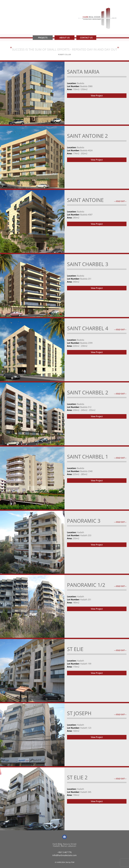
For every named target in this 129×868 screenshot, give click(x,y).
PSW (73, 862)
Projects (43, 38)
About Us (65, 38)
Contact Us (86, 38)
